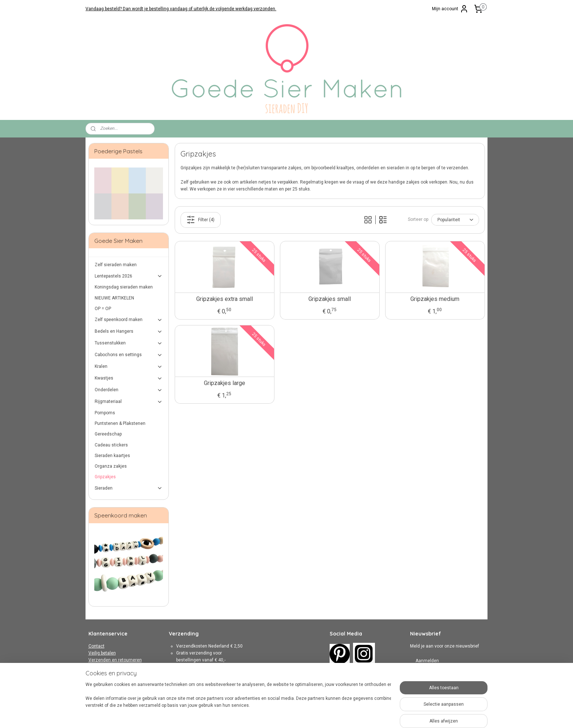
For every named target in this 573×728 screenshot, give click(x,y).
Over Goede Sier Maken (112, 681)
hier (218, 688)
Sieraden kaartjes (112, 456)
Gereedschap (108, 434)
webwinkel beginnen (306, 715)
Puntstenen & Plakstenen (120, 423)
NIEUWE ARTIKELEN (114, 298)
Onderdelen (129, 390)
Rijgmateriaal (129, 402)
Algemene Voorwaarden (113, 667)
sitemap (265, 715)
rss (279, 715)
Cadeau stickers (111, 445)
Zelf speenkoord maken (129, 320)
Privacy (96, 674)
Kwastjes (129, 378)
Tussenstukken (129, 343)
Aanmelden (427, 661)
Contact (96, 646)
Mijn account (450, 9)
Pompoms (105, 413)
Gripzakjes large (224, 383)
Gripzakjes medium (435, 299)
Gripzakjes (105, 477)
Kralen (129, 367)
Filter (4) (200, 220)
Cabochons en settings (129, 355)
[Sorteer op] (455, 220)
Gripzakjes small (330, 299)
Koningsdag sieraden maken (124, 287)
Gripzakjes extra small (224, 299)
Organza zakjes (111, 466)
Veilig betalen (102, 653)
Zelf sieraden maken (116, 265)
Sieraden (129, 488)
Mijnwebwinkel (367, 715)
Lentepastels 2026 (129, 276)
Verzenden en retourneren (115, 660)
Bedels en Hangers (129, 332)
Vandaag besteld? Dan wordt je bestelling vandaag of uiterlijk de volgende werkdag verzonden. (181, 9)
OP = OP (103, 309)
